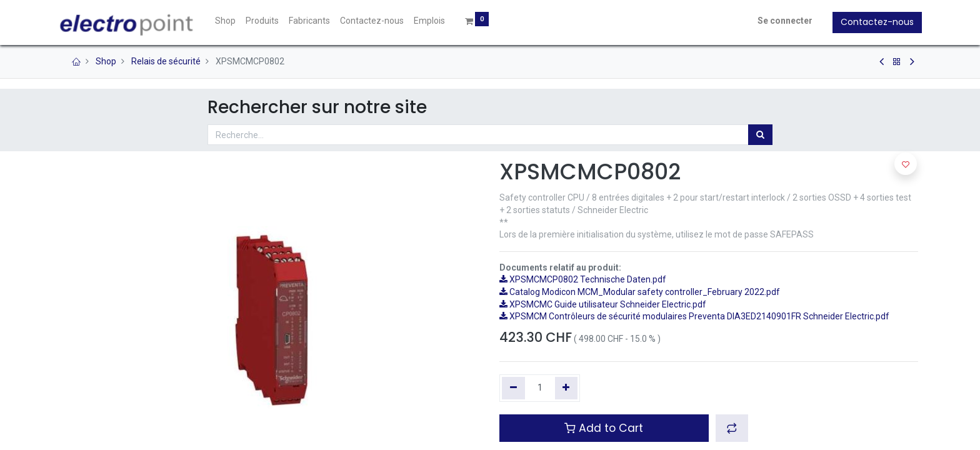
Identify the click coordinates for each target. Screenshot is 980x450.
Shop (106, 61)
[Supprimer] (513, 388)
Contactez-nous (873, 22)
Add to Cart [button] (604, 428)
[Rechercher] (760, 135)
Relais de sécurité (166, 61)
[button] (732, 428)
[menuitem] (229, 21)
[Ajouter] (567, 388)
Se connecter (781, 21)
